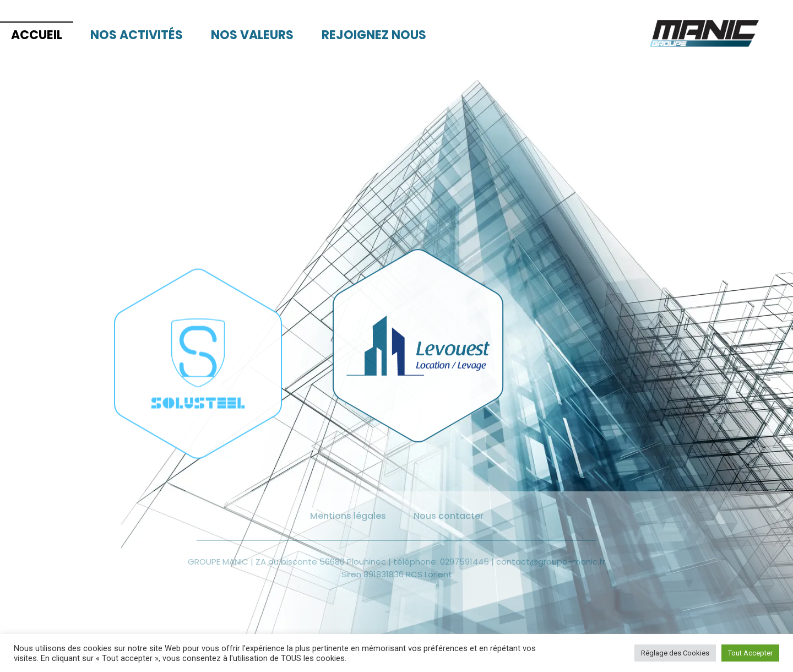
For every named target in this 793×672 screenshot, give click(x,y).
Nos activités (137, 35)
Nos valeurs (252, 35)
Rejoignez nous (374, 35)
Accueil (37, 35)
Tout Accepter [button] (750, 653)
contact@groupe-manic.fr (551, 562)
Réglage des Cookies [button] (675, 653)
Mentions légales (348, 516)
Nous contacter (449, 516)
